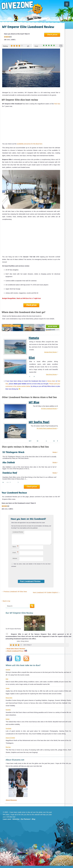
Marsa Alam (51, 381)
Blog (34, 821)
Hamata (34, 338)
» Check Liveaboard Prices (16, 653)
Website (15, 561)
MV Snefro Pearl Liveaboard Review (47, 428)
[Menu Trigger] (67, 4)
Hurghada (8, 731)
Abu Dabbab (9, 462)
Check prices (52, 35)
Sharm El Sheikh (10, 740)
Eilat (32, 358)
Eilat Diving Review (51, 374)
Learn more (7, 821)
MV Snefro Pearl (39, 422)
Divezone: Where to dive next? (22, 8)
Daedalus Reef (10, 473)
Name (15, 549)
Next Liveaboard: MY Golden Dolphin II (47, 595)
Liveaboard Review (18, 532)
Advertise (16, 821)
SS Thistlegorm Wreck (13, 452)
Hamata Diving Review (50, 352)
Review (55, 452)
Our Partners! (26, 821)
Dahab (8, 721)
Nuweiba (8, 712)
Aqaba (8, 691)
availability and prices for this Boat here (30, 144)
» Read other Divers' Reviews (15, 651)
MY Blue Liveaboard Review (49, 409)
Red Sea (57, 104)
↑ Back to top (6, 603)
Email (15, 555)
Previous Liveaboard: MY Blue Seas (14, 594)
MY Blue (34, 402)
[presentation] (24, 575)
